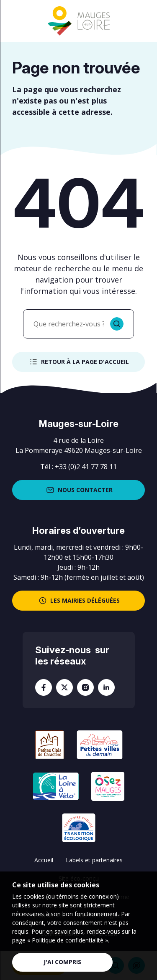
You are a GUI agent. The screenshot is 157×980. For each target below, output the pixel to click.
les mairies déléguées (78, 601)
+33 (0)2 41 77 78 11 (86, 467)
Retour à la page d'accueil (78, 362)
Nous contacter (79, 490)
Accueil (44, 860)
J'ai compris (62, 962)
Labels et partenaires (94, 860)
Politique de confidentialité (68, 940)
